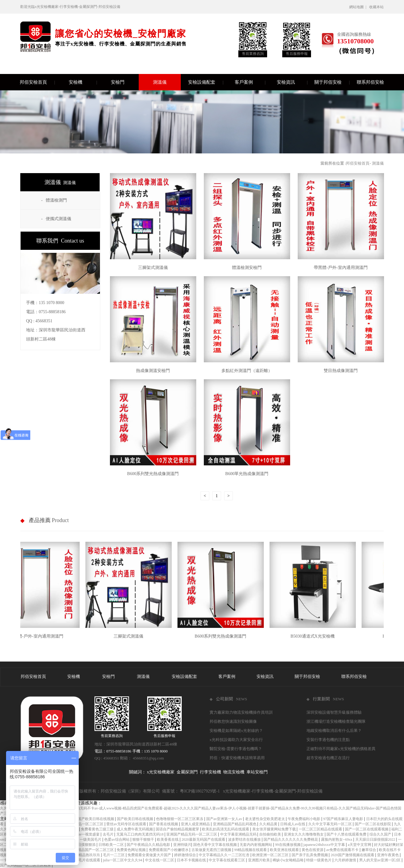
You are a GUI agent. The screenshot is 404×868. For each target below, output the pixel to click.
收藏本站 (376, 7)
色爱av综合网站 (117, 840)
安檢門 (125, 82)
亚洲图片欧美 (259, 860)
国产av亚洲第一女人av (225, 819)
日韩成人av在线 (293, 824)
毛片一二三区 (114, 855)
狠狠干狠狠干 (144, 840)
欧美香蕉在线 (168, 840)
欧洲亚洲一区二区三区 (271, 855)
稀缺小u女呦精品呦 (288, 860)
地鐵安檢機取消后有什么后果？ (334, 731)
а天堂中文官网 (360, 845)
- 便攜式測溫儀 (56, 219)
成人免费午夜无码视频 (135, 829)
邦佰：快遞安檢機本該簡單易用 (237, 758)
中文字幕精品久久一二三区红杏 (225, 855)
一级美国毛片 (91, 840)
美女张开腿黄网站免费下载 (275, 829)
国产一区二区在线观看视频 (367, 829)
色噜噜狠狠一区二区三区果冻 (180, 819)
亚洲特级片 (182, 845)
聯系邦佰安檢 (370, 82)
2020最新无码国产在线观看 (204, 840)
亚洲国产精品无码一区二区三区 (192, 834)
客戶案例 (250, 82)
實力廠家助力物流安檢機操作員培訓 (241, 712)
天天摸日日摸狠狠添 (80, 845)
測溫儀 (160, 82)
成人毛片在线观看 (86, 860)
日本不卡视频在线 (192, 860)
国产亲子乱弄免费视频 (310, 855)
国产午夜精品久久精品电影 (149, 845)
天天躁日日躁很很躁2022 (376, 840)
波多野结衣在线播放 (245, 840)
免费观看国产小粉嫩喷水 (169, 850)
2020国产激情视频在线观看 (353, 855)
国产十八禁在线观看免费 (347, 834)
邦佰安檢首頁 (37, 82)
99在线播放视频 (288, 845)
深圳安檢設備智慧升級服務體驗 (334, 712)
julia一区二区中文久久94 (123, 860)
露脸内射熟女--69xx (337, 840)
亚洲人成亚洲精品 (196, 824)
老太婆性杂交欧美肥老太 (265, 819)
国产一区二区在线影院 (373, 824)
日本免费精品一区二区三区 (82, 824)
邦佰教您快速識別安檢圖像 (233, 721)
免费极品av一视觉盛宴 (82, 834)
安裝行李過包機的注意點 (328, 740)
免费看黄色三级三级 (98, 829)
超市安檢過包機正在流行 (328, 758)
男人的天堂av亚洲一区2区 (380, 860)
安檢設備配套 (205, 82)
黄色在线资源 (313, 850)
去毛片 (109, 834)
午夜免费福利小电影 (305, 819)
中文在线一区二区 (160, 860)
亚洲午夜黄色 (388, 855)
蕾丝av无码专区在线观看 (127, 824)
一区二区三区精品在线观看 (321, 829)
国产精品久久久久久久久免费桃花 (291, 840)
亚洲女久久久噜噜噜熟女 (304, 834)
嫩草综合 (369, 850)
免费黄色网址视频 (132, 850)
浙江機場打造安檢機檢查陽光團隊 (336, 721)
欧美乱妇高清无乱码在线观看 (226, 829)
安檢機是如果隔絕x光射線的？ (236, 731)
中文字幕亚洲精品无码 (239, 834)
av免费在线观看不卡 (343, 850)
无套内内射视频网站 (256, 845)
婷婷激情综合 (185, 855)
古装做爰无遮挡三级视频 (212, 850)
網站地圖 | (359, 7)
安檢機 (83, 82)
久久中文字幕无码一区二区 (331, 824)
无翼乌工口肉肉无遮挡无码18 (140, 834)
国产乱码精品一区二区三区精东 (26, 865)
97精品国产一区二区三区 (94, 850)
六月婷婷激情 (346, 860)
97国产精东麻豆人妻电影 (344, 819)
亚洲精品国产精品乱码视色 (235, 824)
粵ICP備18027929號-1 (200, 791)
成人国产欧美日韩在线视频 (93, 819)
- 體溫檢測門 (54, 200)
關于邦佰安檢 (332, 82)
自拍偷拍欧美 (271, 834)
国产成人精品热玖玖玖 (83, 855)
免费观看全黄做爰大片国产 (150, 855)
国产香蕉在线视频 (164, 824)
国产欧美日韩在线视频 (136, 819)
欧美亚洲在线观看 (285, 850)
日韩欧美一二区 (112, 845)
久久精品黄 (269, 824)
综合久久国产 (381, 834)
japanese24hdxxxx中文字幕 (325, 845)
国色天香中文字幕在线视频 (215, 845)
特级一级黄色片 (319, 860)
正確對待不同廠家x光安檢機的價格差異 (341, 749)
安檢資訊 (292, 82)
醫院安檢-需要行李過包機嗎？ (236, 749)
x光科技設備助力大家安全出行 (236, 740)
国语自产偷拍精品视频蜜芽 (178, 829)
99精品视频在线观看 (251, 850)
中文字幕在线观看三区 (227, 860)
